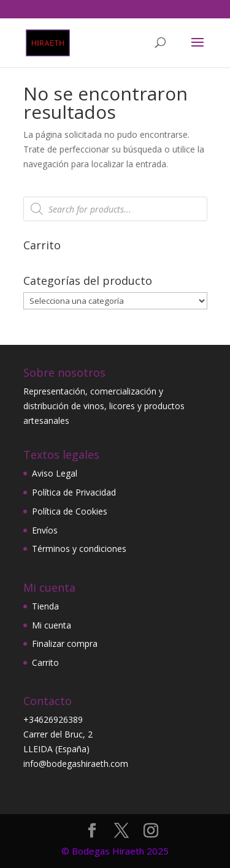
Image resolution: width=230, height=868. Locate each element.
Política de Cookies (70, 511)
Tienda (45, 606)
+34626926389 (53, 719)
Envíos (45, 530)
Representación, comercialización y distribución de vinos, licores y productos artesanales (104, 406)
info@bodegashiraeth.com (76, 764)
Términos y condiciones (79, 549)
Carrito (45, 662)
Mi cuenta (52, 625)
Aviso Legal (55, 473)
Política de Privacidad (74, 492)
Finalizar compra (65, 643)
